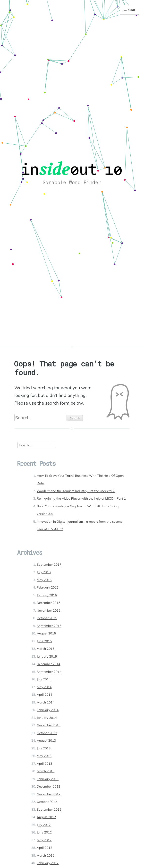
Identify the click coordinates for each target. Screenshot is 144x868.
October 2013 (47, 733)
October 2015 (47, 618)
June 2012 (44, 833)
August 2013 (46, 741)
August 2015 (46, 634)
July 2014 (44, 679)
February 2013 (48, 779)
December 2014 (48, 664)
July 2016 (44, 572)
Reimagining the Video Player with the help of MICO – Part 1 (81, 499)
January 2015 (47, 657)
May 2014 (44, 687)
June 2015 (44, 641)
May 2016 (44, 580)
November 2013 (49, 725)
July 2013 (44, 748)
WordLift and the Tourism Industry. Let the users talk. (76, 491)
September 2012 (49, 810)
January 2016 (47, 595)
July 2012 (44, 825)
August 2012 (46, 817)
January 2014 (47, 718)
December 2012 (48, 787)
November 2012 (49, 794)
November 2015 (49, 611)
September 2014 (49, 672)
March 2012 (46, 856)
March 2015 (46, 649)
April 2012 (44, 848)
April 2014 (44, 695)
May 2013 (44, 756)
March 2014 (46, 703)
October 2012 (47, 802)
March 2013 (46, 771)
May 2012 (44, 840)
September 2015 (49, 626)
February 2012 (48, 863)
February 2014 (48, 710)
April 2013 (44, 764)
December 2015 (48, 603)
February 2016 (48, 588)
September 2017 (49, 565)
